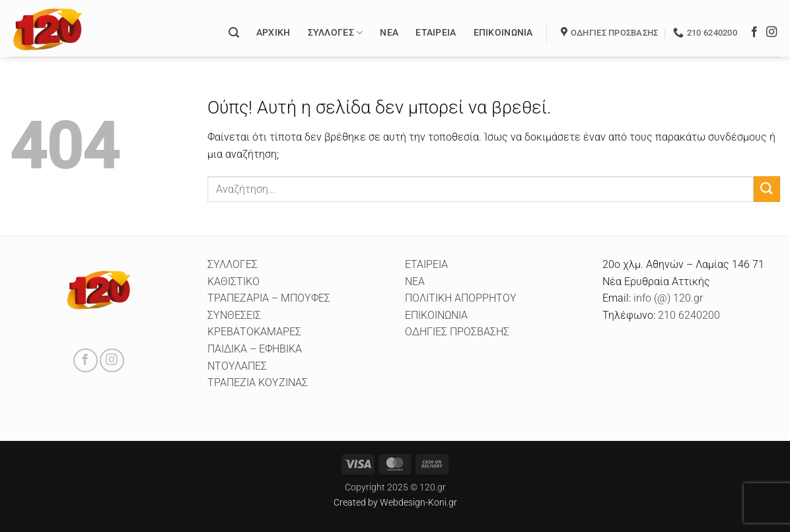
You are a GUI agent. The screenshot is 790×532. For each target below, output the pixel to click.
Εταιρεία (436, 33)
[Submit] (767, 189)
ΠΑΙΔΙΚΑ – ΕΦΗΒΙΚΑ (255, 349)
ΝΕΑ (415, 282)
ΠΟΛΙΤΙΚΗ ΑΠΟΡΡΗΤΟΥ (461, 298)
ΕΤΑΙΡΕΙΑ (426, 264)
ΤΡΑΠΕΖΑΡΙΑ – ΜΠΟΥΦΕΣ (269, 298)
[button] (234, 33)
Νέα (389, 33)
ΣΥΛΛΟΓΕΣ (233, 264)
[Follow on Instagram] (772, 32)
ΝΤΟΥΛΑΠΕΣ (237, 366)
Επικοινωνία (503, 33)
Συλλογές (336, 33)
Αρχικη (273, 33)
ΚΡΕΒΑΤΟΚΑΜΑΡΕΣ (254, 332)
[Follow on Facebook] (754, 32)
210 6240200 (689, 315)
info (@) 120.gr (667, 298)
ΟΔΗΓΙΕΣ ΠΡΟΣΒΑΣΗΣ (457, 332)
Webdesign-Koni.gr (418, 503)
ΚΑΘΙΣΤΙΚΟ (233, 282)
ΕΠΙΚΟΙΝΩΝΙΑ (436, 315)
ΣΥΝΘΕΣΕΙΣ (234, 315)
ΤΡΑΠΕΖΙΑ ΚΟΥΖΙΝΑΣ (258, 382)
